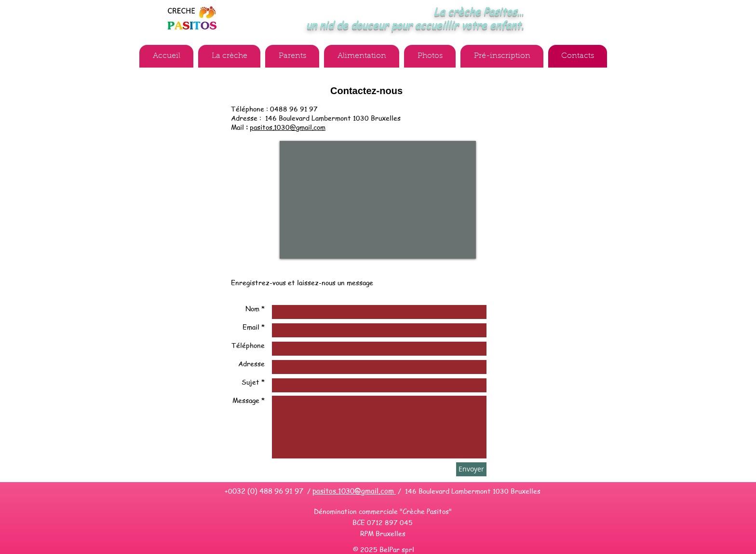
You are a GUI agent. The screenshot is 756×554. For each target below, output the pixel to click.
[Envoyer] (471, 469)
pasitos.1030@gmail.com (288, 127)
